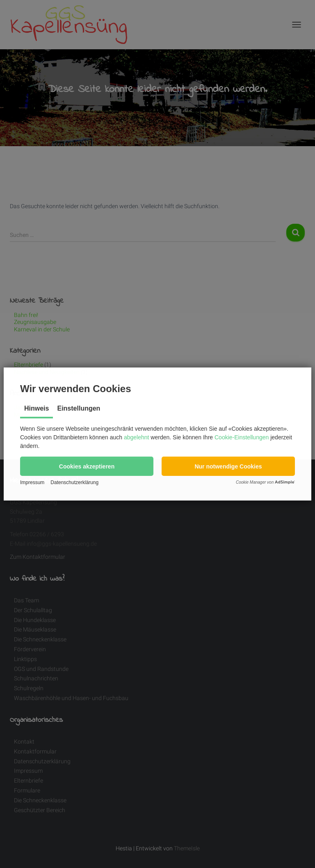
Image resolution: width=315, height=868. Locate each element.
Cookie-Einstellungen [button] (242, 437)
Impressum (32, 482)
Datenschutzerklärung (74, 482)
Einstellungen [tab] (79, 408)
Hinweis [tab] (37, 408)
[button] (87, 466)
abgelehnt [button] (137, 437)
